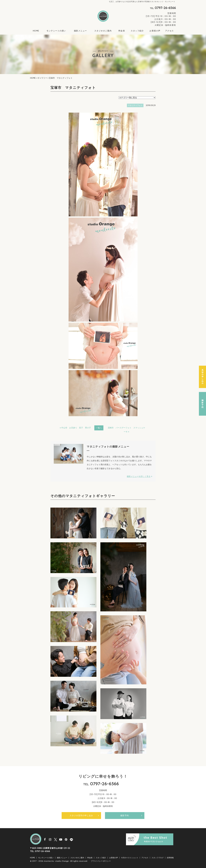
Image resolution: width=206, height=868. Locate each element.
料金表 (122, 31)
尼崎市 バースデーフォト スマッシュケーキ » (126, 430)
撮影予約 (125, 815)
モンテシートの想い (56, 31)
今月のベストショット (130, 857)
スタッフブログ (158, 857)
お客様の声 (155, 31)
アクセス (169, 31)
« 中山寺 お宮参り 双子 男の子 (75, 428)
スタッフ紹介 (137, 31)
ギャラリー (42, 78)
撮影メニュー (80, 31)
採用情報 (170, 857)
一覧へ (99, 428)
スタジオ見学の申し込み (81, 815)
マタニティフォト (135, 105)
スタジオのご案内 (103, 31)
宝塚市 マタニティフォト (73, 88)
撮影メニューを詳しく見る (139, 476)
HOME (36, 31)
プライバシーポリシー (101, 860)
